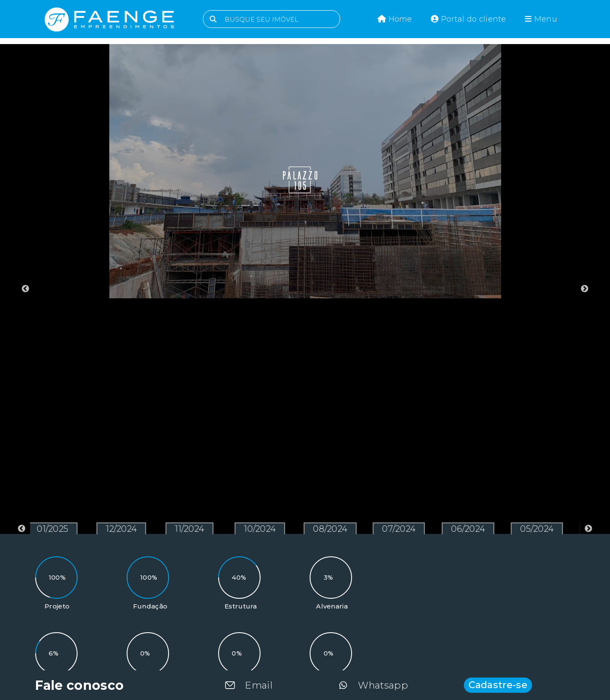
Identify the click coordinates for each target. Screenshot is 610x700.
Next (585, 289)
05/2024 (539, 529)
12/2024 (124, 529)
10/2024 (262, 529)
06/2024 (471, 529)
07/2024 (401, 529)
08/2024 (333, 529)
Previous (25, 289)
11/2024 (192, 529)
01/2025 (55, 529)
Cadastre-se (498, 685)
